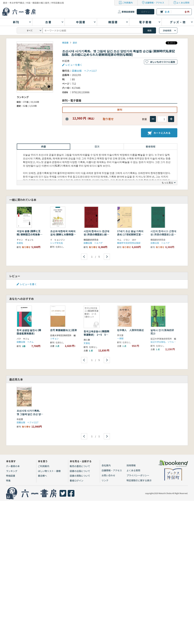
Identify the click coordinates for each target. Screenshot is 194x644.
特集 (8, 480)
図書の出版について (80, 471)
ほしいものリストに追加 (163, 62)
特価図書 (11, 476)
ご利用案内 (127, 3)
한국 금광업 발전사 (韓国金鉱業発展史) (29, 332)
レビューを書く (74, 65)
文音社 (87, 343)
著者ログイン (77, 480)
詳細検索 (167, 30)
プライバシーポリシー (138, 475)
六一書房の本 (13, 466)
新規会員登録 (128, 12)
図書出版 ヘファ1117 (84, 71)
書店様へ (42, 476)
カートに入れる (159, 133)
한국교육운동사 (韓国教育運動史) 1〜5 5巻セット (97, 335)
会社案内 (106, 465)
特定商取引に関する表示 (139, 480)
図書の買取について (80, 476)
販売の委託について (80, 466)
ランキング (12, 471)
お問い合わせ (108, 475)
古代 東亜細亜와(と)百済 (64, 330)
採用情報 (131, 465)
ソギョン (54, 339)
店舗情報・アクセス (155, 3)
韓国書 (65, 43)
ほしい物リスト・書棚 (49, 471)
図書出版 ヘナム (25, 342)
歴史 (75, 43)
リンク (105, 480)
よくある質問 (183, 3)
